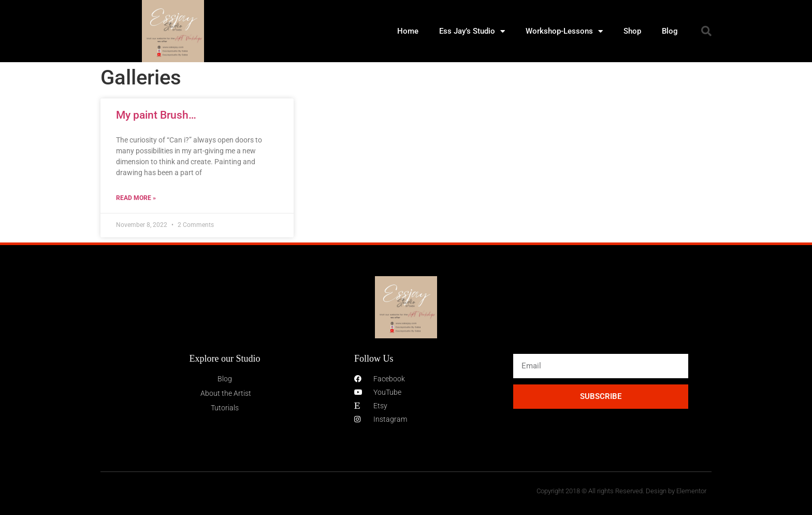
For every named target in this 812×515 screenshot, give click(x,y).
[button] (706, 31)
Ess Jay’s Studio (472, 31)
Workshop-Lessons (564, 31)
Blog (670, 31)
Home (408, 31)
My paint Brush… (156, 115)
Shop (632, 31)
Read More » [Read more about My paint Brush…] (136, 198)
